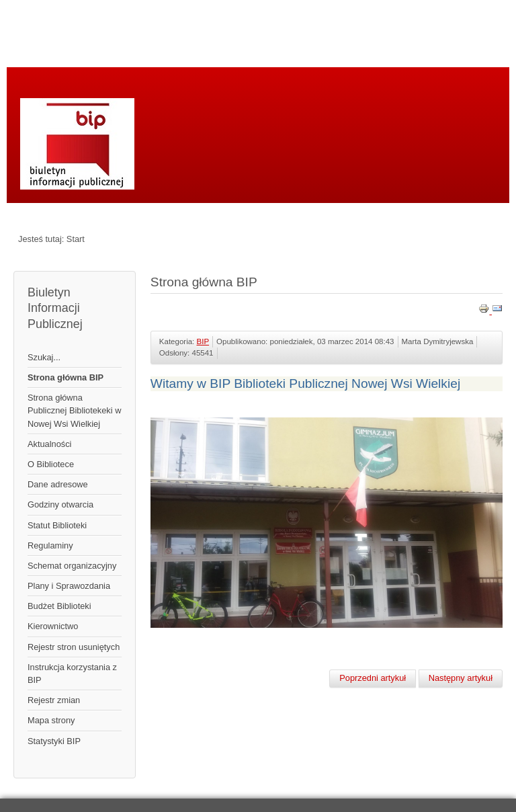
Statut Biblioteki (57, 525)
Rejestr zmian (54, 700)
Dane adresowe (58, 484)
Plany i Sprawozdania (69, 586)
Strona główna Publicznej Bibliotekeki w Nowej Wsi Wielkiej (74, 410)
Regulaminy (50, 545)
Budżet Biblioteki (59, 606)
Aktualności (49, 444)
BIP (203, 341)
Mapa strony (51, 720)
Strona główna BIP (66, 377)
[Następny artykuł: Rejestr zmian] (461, 678)
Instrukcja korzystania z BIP (72, 674)
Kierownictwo (53, 626)
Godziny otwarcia (60, 504)
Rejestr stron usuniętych (74, 647)
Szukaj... (44, 357)
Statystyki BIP (54, 741)
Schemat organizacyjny (72, 566)
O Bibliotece (51, 464)
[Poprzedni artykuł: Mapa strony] (373, 678)
